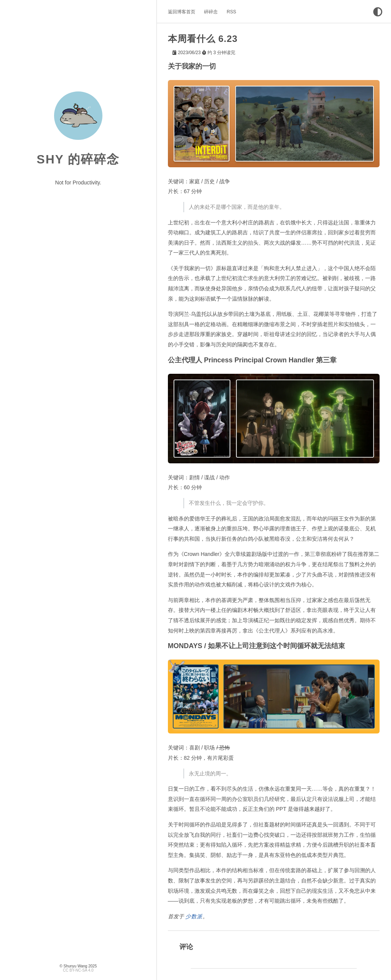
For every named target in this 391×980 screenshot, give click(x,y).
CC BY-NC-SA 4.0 (78, 970)
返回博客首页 (182, 12)
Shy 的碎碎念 (78, 159)
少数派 (194, 916)
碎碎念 (211, 12)
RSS (232, 12)
